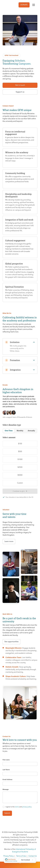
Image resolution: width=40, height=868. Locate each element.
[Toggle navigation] (34, 5)
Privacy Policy (9, 856)
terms (17, 807)
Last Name (6, 770)
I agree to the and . (19, 807)
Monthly (20, 431)
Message (6, 789)
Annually (31, 431)
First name (6, 760)
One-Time (9, 431)
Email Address (7, 780)
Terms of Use (21, 856)
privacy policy (27, 807)
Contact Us (33, 856)
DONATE (24, 5)
